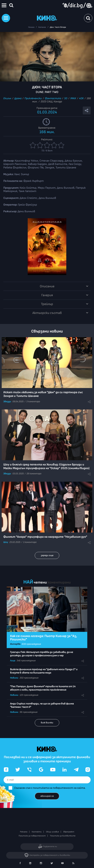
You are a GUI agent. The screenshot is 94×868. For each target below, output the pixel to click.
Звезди (7, 401)
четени (40, 582)
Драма (18, 98)
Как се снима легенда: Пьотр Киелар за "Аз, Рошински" (44, 638)
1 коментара (30, 542)
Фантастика (53, 98)
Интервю (15, 644)
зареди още (47, 555)
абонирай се (47, 796)
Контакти (37, 832)
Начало (31, 27)
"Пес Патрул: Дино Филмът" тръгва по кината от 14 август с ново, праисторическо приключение (43, 688)
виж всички (47, 723)
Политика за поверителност (32, 836)
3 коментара (33, 401)
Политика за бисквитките (63, 836)
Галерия (47, 295)
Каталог (42, 27)
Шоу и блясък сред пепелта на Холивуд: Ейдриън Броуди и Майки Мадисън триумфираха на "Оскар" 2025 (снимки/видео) (46, 466)
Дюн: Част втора (58, 27)
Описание (47, 286)
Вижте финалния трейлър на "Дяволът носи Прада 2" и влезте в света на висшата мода (44, 671)
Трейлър (47, 304)
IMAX (73, 98)
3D (66, 98)
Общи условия (52, 832)
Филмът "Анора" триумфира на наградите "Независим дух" (45, 537)
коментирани (59, 582)
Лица (13, 661)
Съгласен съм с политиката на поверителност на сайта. (50, 788)
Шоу (6, 542)
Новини (14, 678)
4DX (81, 98)
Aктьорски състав (47, 313)
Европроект (69, 832)
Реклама (24, 832)
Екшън (7, 98)
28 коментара (34, 474)
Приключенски (33, 98)
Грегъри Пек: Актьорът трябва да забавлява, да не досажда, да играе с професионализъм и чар (42, 654)
